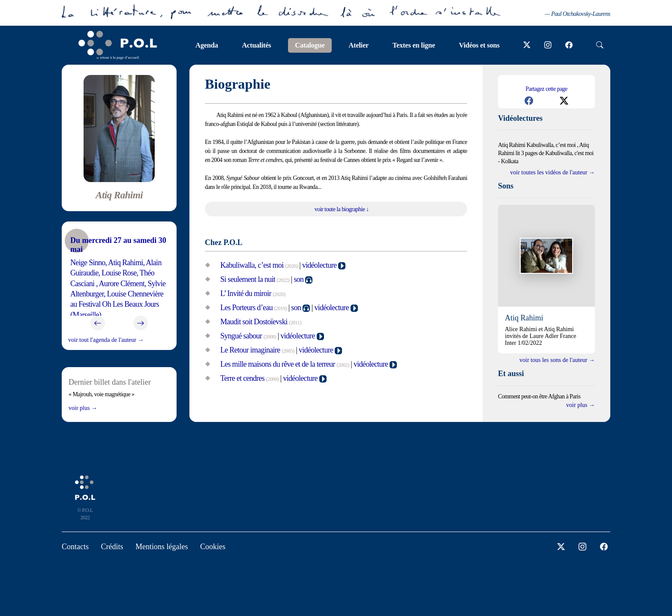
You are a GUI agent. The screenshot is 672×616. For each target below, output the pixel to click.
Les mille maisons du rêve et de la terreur (278, 364)
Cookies (213, 547)
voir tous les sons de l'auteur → (557, 360)
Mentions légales (162, 547)
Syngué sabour (241, 336)
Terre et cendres (242, 378)
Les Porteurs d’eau (246, 308)
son (298, 279)
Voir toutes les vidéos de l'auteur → (552, 172)
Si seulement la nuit (248, 279)
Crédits (112, 547)
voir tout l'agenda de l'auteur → (106, 340)
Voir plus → (83, 408)
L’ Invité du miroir (246, 293)
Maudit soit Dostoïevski (254, 322)
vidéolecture (319, 265)
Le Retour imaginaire (250, 350)
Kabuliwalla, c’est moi (252, 265)
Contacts (75, 547)
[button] (529, 101)
